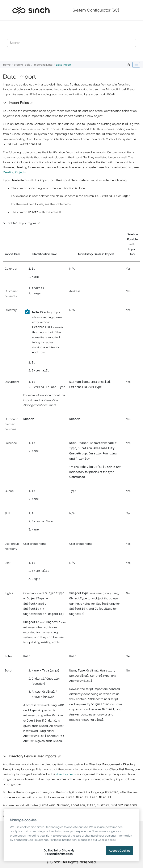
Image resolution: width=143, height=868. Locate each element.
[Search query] (71, 43)
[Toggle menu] (133, 10)
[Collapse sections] (129, 65)
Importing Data (43, 65)
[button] (5, 103)
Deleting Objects (14, 172)
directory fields (66, 774)
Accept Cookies (119, 851)
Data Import (64, 65)
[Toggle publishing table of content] (136, 65)
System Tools (22, 65)
